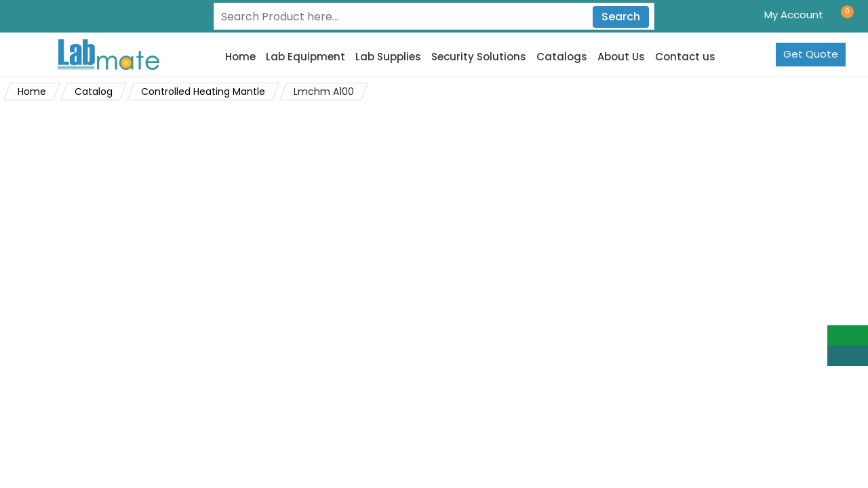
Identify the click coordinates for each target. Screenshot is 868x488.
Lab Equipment (305, 57)
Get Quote (811, 54)
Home (240, 57)
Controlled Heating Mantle (203, 91)
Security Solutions (479, 57)
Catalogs (562, 57)
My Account (794, 15)
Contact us (685, 57)
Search (621, 17)
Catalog (94, 91)
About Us (621, 57)
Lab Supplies (388, 57)
